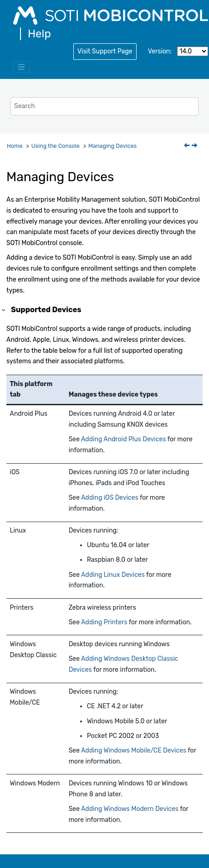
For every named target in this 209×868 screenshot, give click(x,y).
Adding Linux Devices (113, 575)
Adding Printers (104, 622)
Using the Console (56, 146)
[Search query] (104, 106)
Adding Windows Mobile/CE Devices (134, 750)
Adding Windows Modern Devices (130, 809)
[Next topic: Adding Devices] (195, 146)
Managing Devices (112, 146)
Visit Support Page (105, 51)
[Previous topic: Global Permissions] (188, 146)
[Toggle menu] (21, 67)
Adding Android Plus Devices (123, 439)
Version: (160, 51)
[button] (4, 310)
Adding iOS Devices (110, 498)
